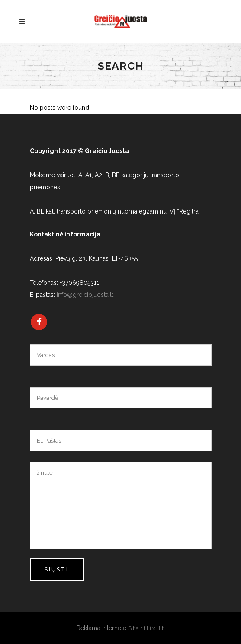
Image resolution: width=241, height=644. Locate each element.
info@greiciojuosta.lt (85, 295)
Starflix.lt (146, 628)
